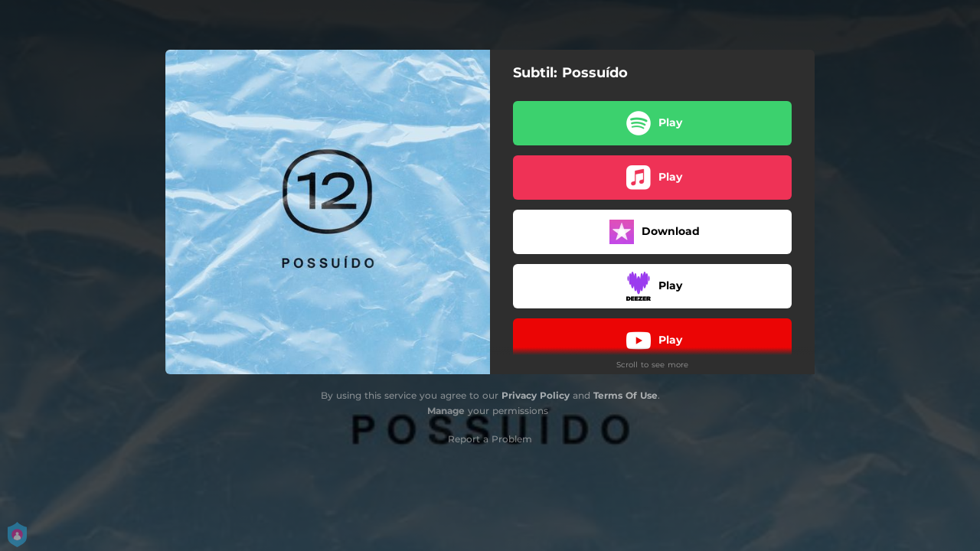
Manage (446, 411)
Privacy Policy (536, 395)
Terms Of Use (626, 395)
